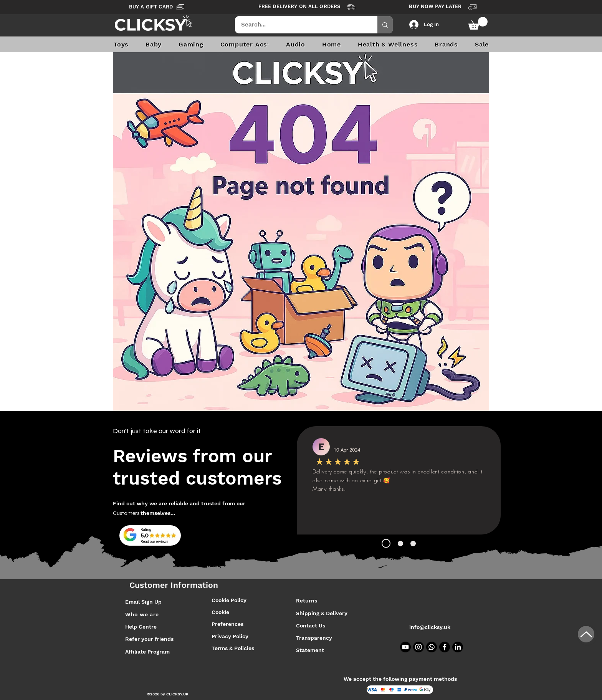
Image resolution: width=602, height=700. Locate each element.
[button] (478, 23)
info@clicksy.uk (430, 627)
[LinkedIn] (458, 647)
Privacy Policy (230, 636)
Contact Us (311, 626)
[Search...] (301, 25)
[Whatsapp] (432, 647)
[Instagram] (418, 647)
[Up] (586, 634)
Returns (307, 601)
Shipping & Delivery (322, 613)
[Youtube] (405, 647)
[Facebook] (445, 647)
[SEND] (303, 491)
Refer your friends (149, 639)
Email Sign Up (143, 602)
